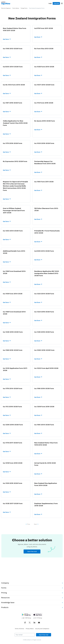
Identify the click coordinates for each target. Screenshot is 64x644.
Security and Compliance (42, 629)
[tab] (32, 583)
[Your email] (25, 635)
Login (50, 3)
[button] (62, 3)
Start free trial (32, 564)
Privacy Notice (30, 629)
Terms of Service (19, 629)
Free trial (56, 3)
